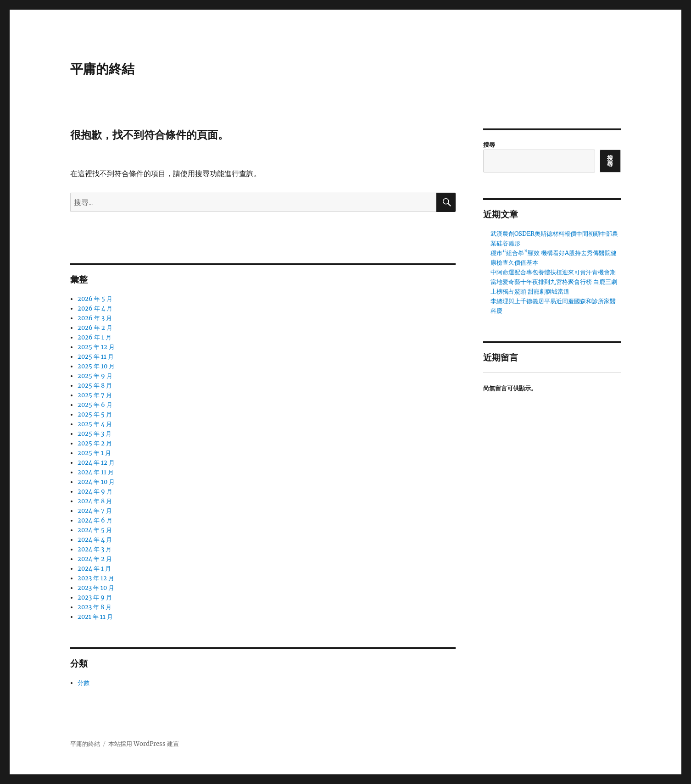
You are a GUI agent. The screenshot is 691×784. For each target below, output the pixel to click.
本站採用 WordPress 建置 (144, 744)
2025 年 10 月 (96, 366)
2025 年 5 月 (95, 414)
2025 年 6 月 (95, 405)
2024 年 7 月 (95, 511)
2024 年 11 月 (96, 472)
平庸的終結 (102, 69)
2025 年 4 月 (95, 424)
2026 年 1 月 (95, 337)
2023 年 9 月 (95, 598)
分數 (84, 683)
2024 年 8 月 (95, 501)
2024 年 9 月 (95, 492)
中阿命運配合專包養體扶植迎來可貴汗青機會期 (553, 272)
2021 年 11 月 (95, 617)
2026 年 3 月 (95, 318)
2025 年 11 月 (96, 357)
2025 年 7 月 (95, 395)
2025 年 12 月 (96, 347)
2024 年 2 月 (95, 559)
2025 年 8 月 (95, 386)
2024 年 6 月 (95, 520)
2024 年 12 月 (96, 463)
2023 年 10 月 (96, 588)
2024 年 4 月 (95, 540)
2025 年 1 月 (94, 453)
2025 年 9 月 (95, 376)
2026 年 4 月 (95, 309)
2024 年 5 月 (95, 530)
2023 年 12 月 (96, 578)
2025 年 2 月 (95, 443)
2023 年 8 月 (95, 607)
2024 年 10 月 (96, 482)
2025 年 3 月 (95, 434)
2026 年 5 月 (95, 299)
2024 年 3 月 (95, 549)
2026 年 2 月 (95, 328)
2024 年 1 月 (94, 569)
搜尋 (489, 145)
